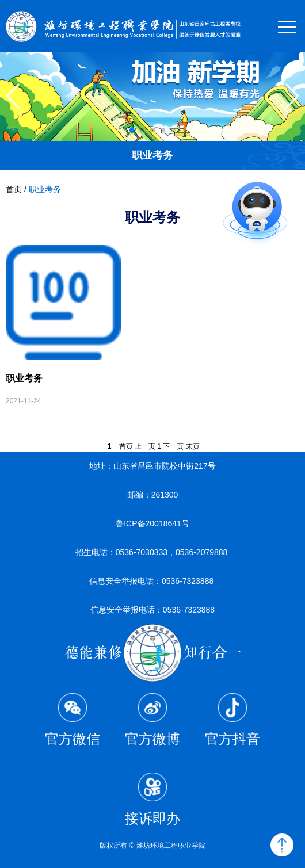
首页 (14, 189)
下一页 (173, 446)
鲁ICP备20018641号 (152, 523)
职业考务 (45, 189)
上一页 (145, 446)
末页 (193, 446)
